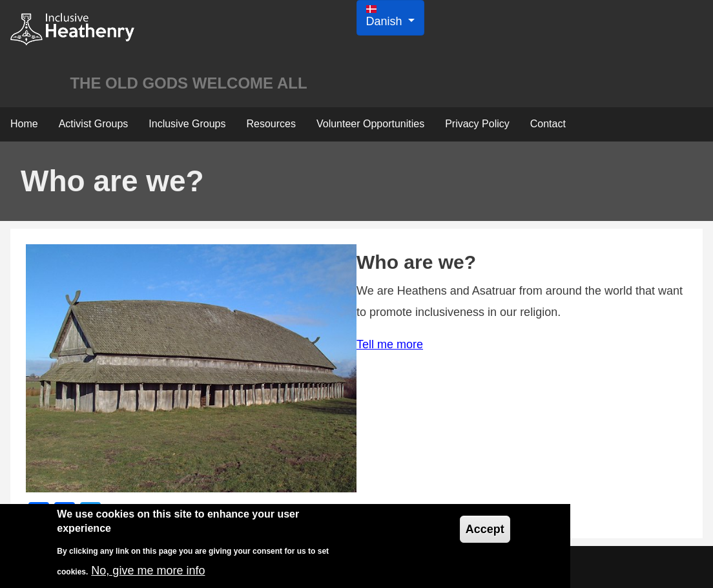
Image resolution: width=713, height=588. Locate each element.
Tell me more (390, 344)
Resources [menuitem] (271, 124)
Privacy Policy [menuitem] (477, 124)
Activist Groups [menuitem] (94, 124)
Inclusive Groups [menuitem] (187, 124)
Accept (485, 529)
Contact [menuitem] (548, 124)
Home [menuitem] (24, 124)
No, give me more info (148, 571)
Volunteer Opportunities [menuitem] (370, 124)
